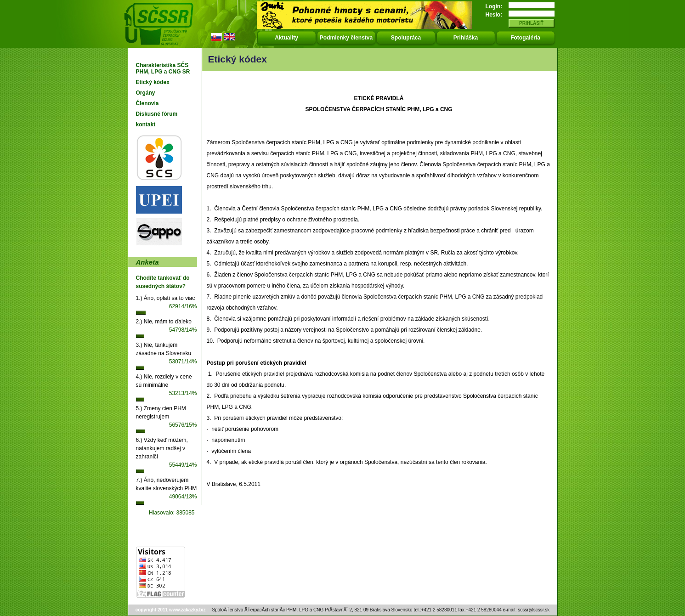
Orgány (146, 93)
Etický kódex (153, 82)
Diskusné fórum (157, 114)
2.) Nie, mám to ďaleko (164, 322)
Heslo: (494, 15)
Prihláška (466, 38)
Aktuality (286, 38)
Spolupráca (406, 38)
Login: (494, 6)
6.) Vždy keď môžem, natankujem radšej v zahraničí (162, 448)
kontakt (146, 124)
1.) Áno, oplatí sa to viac (166, 298)
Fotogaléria (525, 38)
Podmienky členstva (346, 38)
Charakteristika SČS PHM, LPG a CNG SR (163, 68)
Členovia (147, 103)
